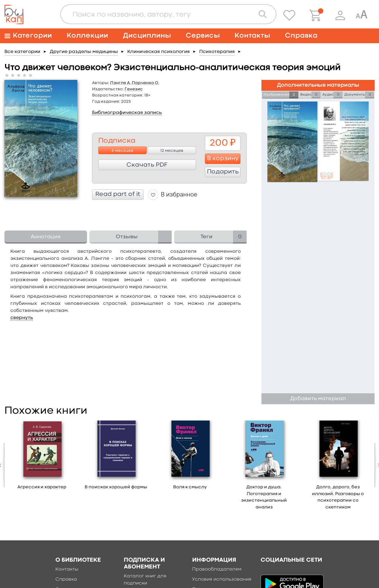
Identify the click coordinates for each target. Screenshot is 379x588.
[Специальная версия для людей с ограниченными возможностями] (362, 15)
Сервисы (203, 36)
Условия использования (222, 579)
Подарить (223, 172)
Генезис (134, 89)
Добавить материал (318, 399)
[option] (42, 457)
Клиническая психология (159, 52)
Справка (301, 36)
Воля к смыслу (190, 487)
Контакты (252, 36)
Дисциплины (147, 36)
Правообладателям (217, 569)
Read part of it (118, 194)
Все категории (22, 52)
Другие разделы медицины (84, 52)
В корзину (223, 159)
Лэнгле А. (121, 83)
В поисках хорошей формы (116, 487)
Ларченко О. (146, 83)
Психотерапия (217, 52)
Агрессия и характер (42, 487)
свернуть (22, 318)
